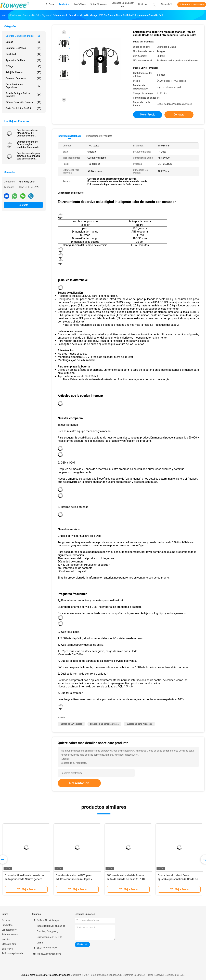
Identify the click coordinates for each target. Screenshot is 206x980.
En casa (6, 920)
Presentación (79, 783)
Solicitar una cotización (192, 5)
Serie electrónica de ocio (23, 108)
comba (23, 42)
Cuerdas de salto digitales (23, 36)
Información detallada (70, 136)
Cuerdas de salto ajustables (139, 724)
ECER (182, 975)
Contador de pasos (23, 48)
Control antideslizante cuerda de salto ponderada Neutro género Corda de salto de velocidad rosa (24, 879)
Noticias (6, 939)
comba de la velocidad (71, 724)
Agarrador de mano (23, 60)
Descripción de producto (99, 136)
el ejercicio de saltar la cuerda (105, 724)
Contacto (23, 205)
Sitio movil (7, 949)
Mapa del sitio (9, 944)
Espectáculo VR (10, 930)
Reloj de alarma (23, 72)
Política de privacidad (13, 953)
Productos (7, 925)
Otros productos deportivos (23, 86)
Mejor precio (147, 115)
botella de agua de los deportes (23, 95)
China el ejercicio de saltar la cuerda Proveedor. (46, 975)
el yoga (23, 66)
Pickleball (23, 54)
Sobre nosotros (10, 935)
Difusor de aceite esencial (23, 102)
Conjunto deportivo (23, 78)
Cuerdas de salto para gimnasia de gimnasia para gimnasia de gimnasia (28, 156)
